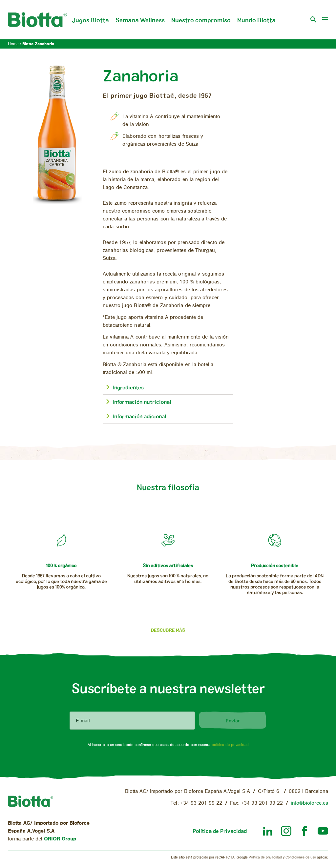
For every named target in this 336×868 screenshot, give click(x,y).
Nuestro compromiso (201, 20)
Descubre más (168, 630)
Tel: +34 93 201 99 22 (196, 803)
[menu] (325, 20)
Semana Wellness (140, 20)
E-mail (83, 721)
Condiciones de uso (301, 857)
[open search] (314, 20)
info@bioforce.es (309, 803)
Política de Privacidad (220, 831)
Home (13, 44)
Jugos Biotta (90, 20)
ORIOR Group (60, 839)
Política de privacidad (265, 857)
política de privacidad (230, 745)
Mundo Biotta (256, 20)
